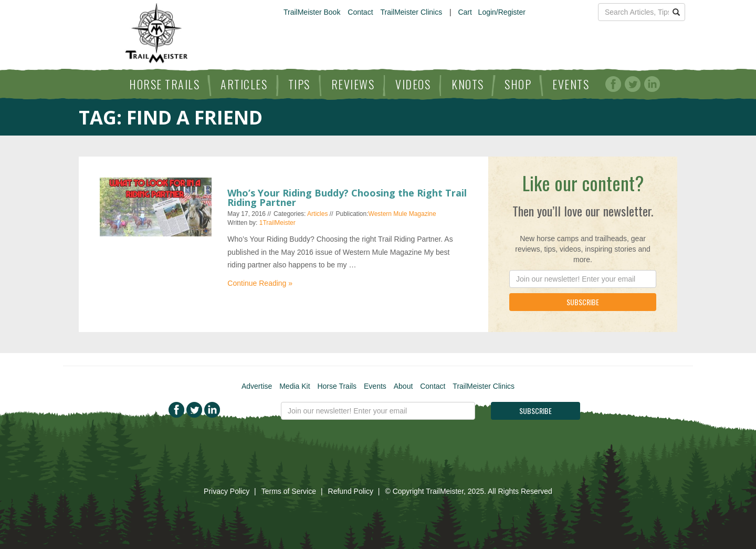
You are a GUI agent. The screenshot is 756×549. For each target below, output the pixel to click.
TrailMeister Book (312, 12)
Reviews (353, 84)
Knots (468, 84)
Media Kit (295, 386)
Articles (244, 84)
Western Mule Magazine (402, 214)
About (403, 386)
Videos (413, 84)
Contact (360, 12)
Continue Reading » (260, 283)
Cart (465, 12)
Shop (518, 84)
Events (571, 84)
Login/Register (502, 12)
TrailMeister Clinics (411, 12)
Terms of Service (289, 491)
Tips (299, 84)
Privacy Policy (227, 491)
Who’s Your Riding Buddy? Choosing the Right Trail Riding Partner (347, 198)
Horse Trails (164, 84)
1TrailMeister (277, 223)
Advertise (257, 386)
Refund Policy (351, 491)
